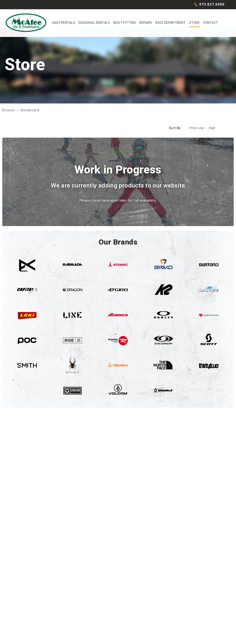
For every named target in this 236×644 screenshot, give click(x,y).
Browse (8, 115)
